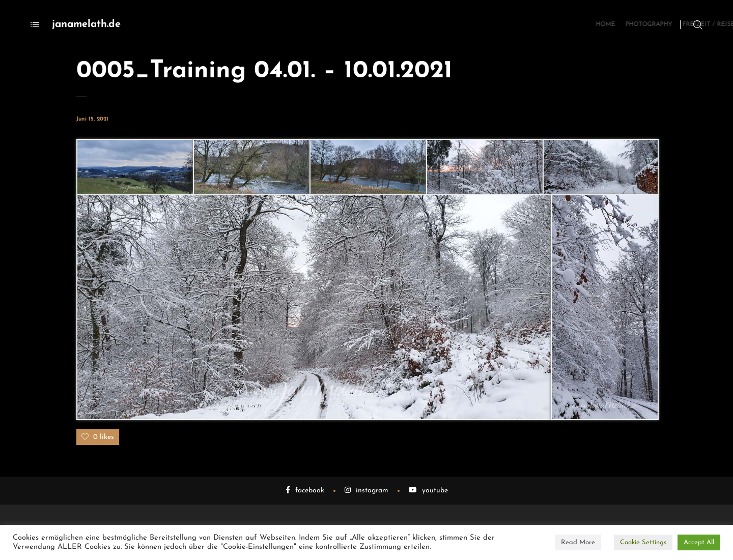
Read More (578, 542)
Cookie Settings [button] (643, 542)
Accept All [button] (699, 542)
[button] (135, 167)
